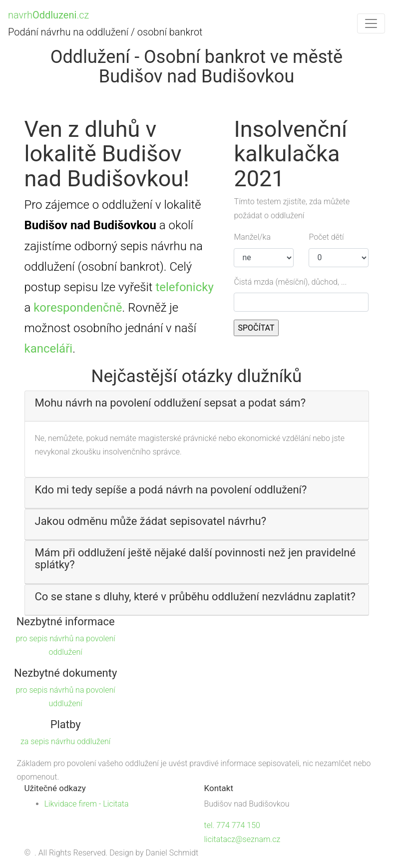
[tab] (197, 406)
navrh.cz (48, 15)
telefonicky (184, 287)
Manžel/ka (252, 237)
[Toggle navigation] (371, 23)
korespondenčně (78, 308)
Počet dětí (326, 237)
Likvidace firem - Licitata (87, 804)
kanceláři (49, 349)
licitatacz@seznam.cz (242, 839)
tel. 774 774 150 (232, 825)
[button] (197, 403)
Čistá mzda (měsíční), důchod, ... (290, 282)
